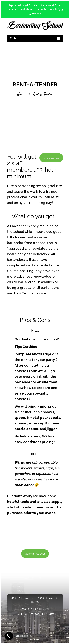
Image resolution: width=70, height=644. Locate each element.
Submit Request (35, 554)
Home (21, 94)
